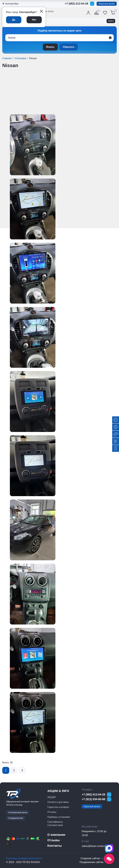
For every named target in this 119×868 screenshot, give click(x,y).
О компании (56, 835)
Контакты (54, 846)
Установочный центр (18, 812)
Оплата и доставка (58, 802)
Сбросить (69, 47)
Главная (7, 58)
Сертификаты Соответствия (55, 824)
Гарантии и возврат (58, 807)
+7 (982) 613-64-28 (76, 4)
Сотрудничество (16, 818)
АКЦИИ (52, 797)
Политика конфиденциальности (24, 858)
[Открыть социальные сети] (109, 859)
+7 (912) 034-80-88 (93, 799)
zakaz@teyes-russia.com (95, 846)
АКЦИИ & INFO (58, 791)
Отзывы (52, 812)
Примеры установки (59, 817)
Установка (20, 58)
